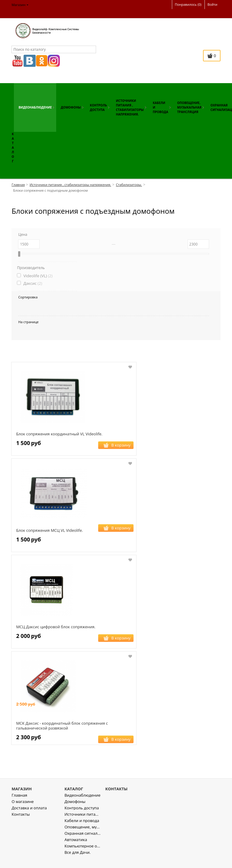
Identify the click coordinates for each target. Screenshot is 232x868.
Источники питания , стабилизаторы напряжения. (82, 823)
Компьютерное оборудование (82, 855)
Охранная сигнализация (82, 842)
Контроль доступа (82, 817)
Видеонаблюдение (82, 804)
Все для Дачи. (77, 861)
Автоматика (76, 848)
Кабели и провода (82, 829)
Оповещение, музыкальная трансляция (82, 836)
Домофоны (75, 810)
